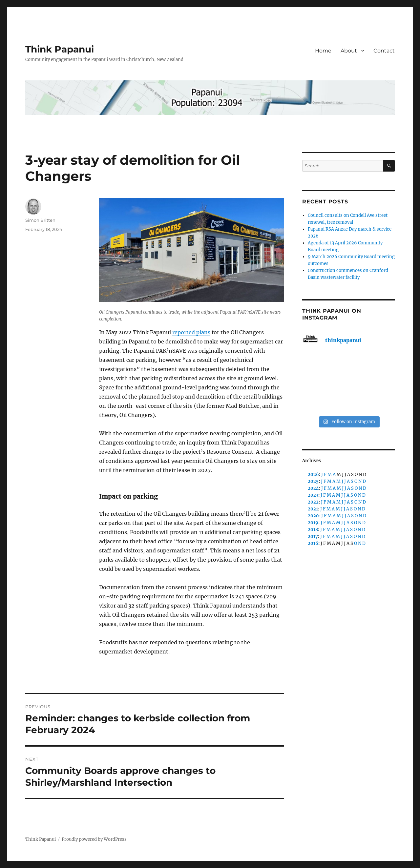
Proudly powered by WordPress (94, 839)
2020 (313, 516)
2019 (313, 523)
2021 (313, 509)
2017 (313, 537)
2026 (313, 475)
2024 (313, 488)
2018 (313, 530)
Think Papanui (60, 49)
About (349, 51)
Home (323, 51)
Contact (384, 51)
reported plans (191, 332)
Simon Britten (40, 220)
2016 (313, 543)
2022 (313, 502)
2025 (313, 481)
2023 (313, 495)
